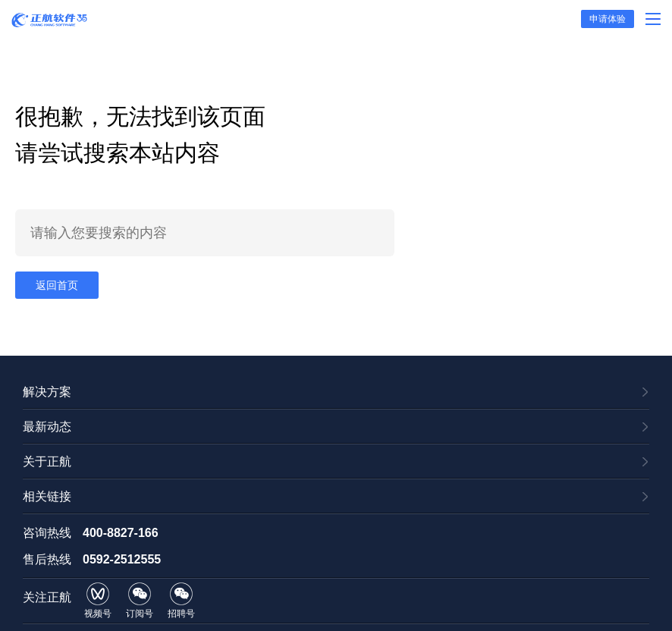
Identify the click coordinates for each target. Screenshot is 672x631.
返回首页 (57, 285)
